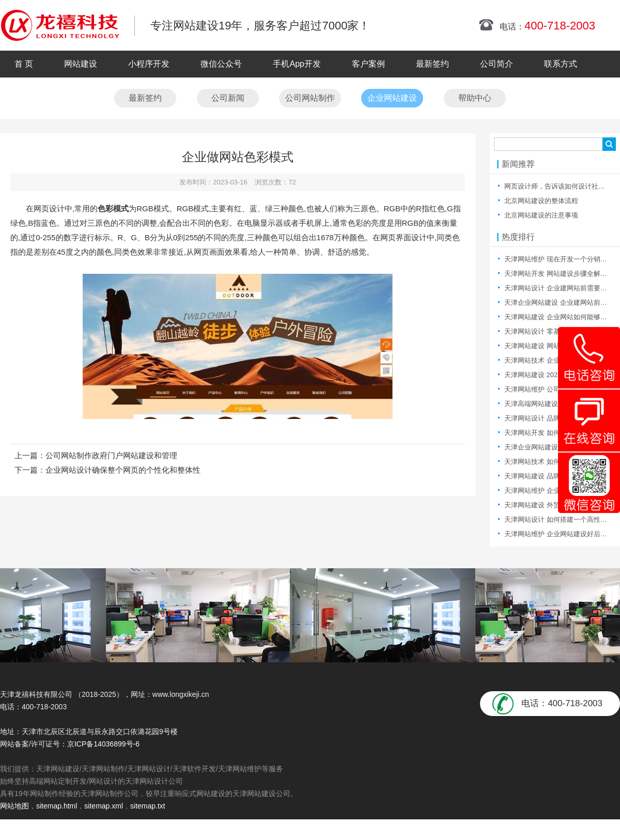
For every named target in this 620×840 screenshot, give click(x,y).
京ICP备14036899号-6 (103, 744)
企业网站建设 (392, 98)
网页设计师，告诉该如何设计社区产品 (561, 186)
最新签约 (432, 64)
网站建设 (81, 64)
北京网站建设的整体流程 (541, 201)
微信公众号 (221, 64)
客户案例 (368, 64)
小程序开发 (149, 64)
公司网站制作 (310, 98)
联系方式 (561, 64)
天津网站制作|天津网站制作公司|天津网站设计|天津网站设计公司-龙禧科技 (60, 25)
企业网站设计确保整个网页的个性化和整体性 (123, 470)
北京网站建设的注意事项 (541, 215)
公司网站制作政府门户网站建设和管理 (111, 455)
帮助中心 (475, 98)
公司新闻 (228, 98)
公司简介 (497, 64)
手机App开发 (297, 64)
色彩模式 (113, 208)
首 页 (24, 64)
